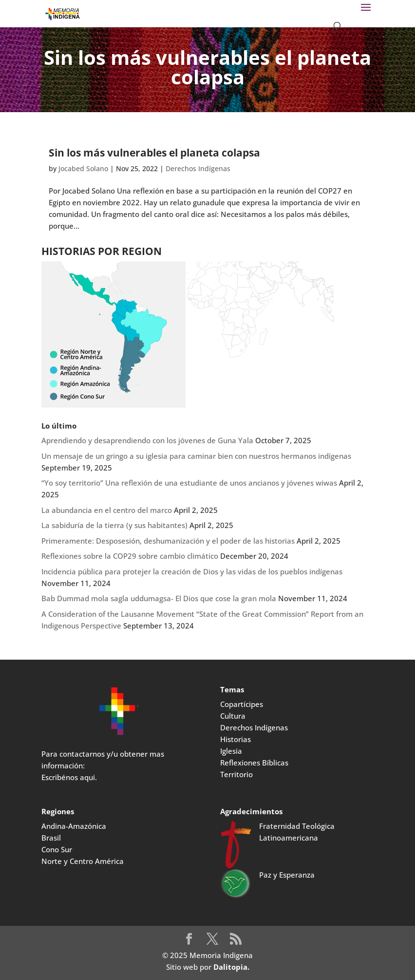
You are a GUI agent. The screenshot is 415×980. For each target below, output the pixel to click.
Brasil (51, 838)
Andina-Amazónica (74, 826)
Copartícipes (242, 704)
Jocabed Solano (83, 168)
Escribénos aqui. (69, 777)
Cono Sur (57, 849)
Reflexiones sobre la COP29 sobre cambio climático (130, 556)
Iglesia (231, 751)
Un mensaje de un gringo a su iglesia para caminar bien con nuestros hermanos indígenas (196, 456)
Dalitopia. (231, 967)
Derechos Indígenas (198, 168)
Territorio (236, 774)
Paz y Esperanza (287, 875)
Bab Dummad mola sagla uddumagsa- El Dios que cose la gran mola (159, 598)
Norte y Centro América (83, 861)
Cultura (233, 716)
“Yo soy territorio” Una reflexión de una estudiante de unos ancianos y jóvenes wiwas (189, 483)
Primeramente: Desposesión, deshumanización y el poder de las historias (168, 541)
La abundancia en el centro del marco (107, 510)
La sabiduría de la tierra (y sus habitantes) (114, 525)
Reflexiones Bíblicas (254, 763)
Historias (236, 739)
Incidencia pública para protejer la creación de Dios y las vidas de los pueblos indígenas (192, 571)
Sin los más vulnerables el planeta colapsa (154, 153)
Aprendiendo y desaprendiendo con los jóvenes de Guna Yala (147, 440)
